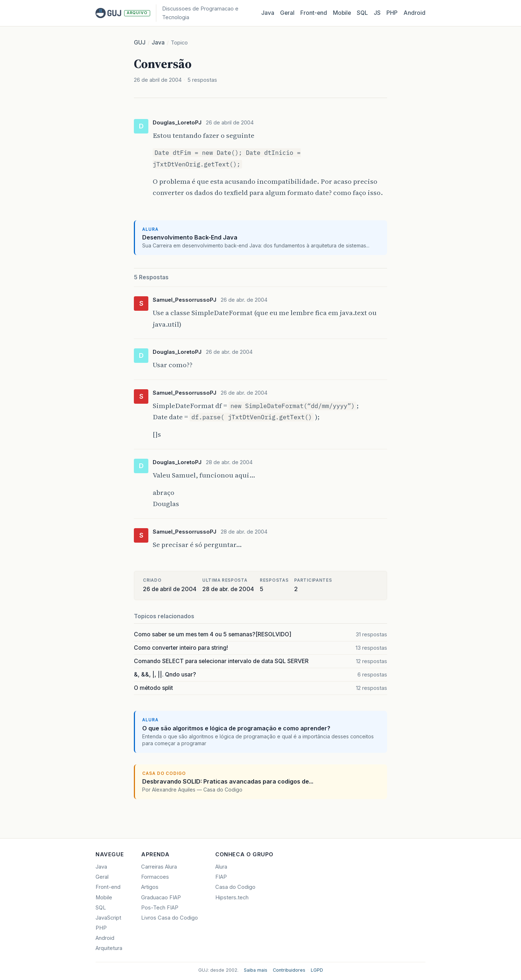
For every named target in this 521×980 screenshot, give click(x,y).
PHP (392, 13)
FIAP (221, 877)
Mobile (342, 13)
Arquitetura (109, 948)
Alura (221, 867)
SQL (362, 13)
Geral (287, 13)
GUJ (140, 43)
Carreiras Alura (159, 867)
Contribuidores (289, 970)
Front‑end (314, 13)
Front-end (108, 887)
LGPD (317, 970)
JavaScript (108, 918)
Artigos (150, 887)
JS (377, 13)
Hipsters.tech (232, 898)
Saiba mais (256, 970)
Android (414, 13)
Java (268, 13)
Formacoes (155, 877)
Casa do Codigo (235, 887)
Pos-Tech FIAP (160, 908)
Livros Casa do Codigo (170, 918)
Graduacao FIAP (161, 898)
